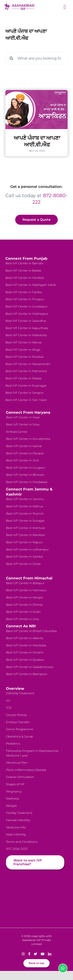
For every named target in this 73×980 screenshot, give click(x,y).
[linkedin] (50, 954)
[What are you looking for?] (36, 58)
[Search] (11, 58)
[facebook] (29, 954)
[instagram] (23, 954)
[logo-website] (20, 5)
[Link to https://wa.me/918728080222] (63, 968)
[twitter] (36, 954)
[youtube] (43, 954)
